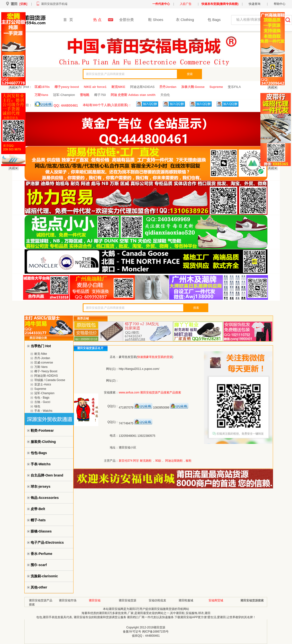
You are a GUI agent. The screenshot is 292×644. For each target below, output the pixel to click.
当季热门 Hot (41, 346)
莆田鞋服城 (186, 600)
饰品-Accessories (45, 498)
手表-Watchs (41, 464)
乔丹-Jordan (42, 358)
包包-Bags (39, 453)
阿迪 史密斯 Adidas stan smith (133, 95)
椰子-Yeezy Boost (46, 371)
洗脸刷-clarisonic (44, 576)
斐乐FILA (234, 87)
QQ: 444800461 (56, 104)
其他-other (39, 587)
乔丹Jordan (168, 87)
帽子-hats (38, 520)
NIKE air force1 (95, 87)
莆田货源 (159, 627)
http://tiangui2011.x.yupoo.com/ (139, 369)
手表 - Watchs (43, 411)
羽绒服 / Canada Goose (50, 380)
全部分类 (127, 20)
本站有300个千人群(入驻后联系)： (107, 105)
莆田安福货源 (128, 600)
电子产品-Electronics (47, 542)
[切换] (23, 4)
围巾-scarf (39, 565)
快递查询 (255, 4)
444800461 (152, 636)
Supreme (216, 87)
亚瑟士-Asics (43, 384)
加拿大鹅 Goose (193, 87)
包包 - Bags (42, 398)
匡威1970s (42, 87)
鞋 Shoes (156, 20)
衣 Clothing (185, 20)
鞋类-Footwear (42, 430)
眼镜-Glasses (41, 531)
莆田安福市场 (68, 600)
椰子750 (100, 95)
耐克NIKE (118, 87)
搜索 (190, 74)
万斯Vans (41, 95)
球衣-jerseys (41, 486)
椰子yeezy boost (67, 87)
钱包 (37, 406)
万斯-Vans (41, 367)
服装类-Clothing (43, 442)
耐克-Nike (41, 354)
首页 (68, 20)
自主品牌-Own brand (47, 475)
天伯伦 (165, 95)
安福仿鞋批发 (157, 600)
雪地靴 (85, 95)
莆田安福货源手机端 (54, 4)
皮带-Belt (38, 509)
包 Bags (214, 20)
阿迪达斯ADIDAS (142, 87)
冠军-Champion (64, 95)
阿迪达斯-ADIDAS (46, 376)
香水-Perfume (41, 554)
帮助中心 (280, 4)
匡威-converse (44, 363)
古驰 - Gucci (42, 402)
